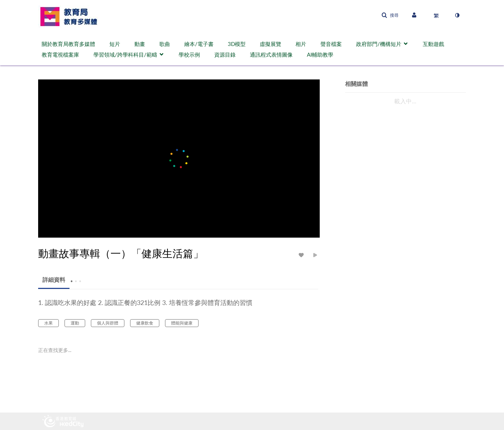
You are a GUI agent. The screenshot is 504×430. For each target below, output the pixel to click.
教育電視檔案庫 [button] (60, 55)
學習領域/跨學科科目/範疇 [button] (125, 55)
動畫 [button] (140, 44)
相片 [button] (301, 44)
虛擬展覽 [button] (271, 44)
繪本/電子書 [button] (199, 44)
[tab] (54, 280)
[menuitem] (72, 44)
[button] (390, 15)
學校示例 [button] (189, 55)
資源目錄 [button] (225, 55)
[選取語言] (436, 15)
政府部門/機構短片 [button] (379, 44)
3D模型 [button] (237, 44)
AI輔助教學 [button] (320, 55)
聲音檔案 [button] (331, 44)
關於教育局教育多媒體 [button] (68, 44)
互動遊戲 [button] (433, 44)
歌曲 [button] (165, 44)
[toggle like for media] (302, 255)
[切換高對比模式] (457, 15)
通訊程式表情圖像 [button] (271, 55)
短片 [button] (115, 44)
